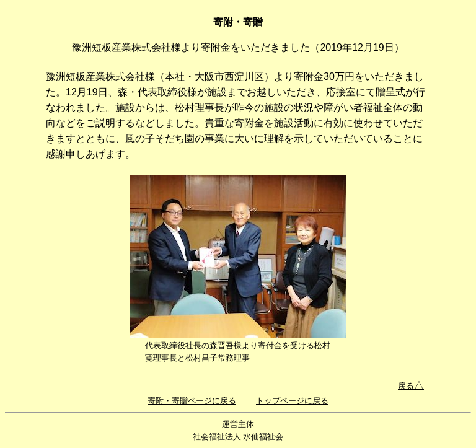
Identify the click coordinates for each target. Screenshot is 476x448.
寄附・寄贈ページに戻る (192, 401)
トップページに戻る (292, 401)
